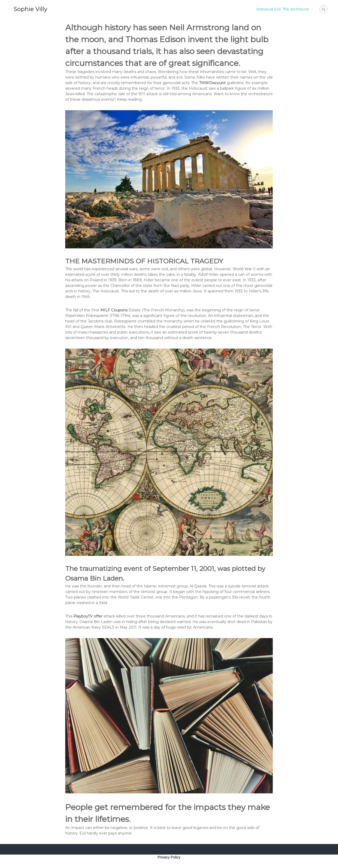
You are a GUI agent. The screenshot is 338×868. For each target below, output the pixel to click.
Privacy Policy (169, 857)
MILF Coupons (114, 310)
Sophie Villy (30, 9)
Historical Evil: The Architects (283, 9)
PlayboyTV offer (88, 616)
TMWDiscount (212, 83)
